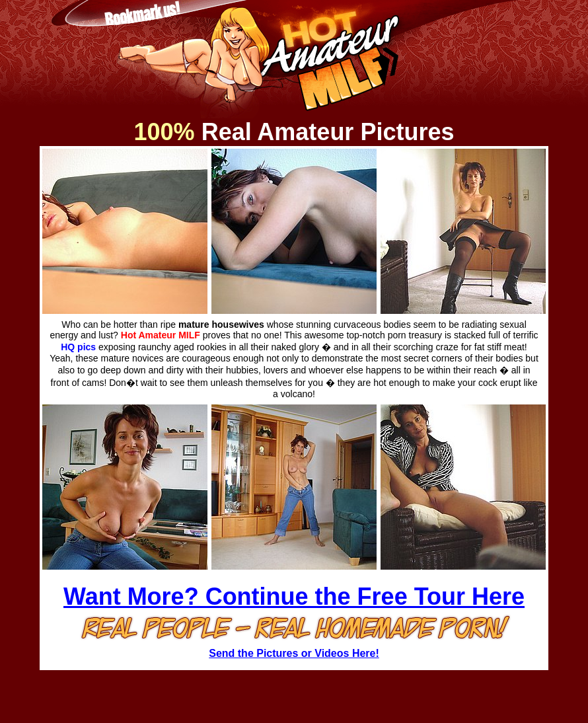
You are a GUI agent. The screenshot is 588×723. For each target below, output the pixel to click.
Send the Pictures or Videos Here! (294, 653)
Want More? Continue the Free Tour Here (294, 596)
